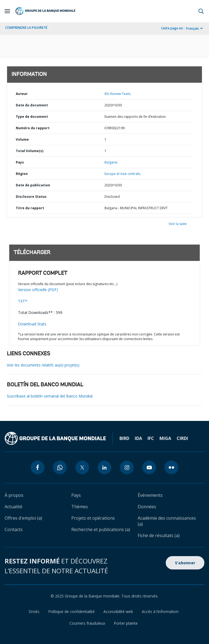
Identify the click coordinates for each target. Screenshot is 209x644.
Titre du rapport (30, 208)
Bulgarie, (111, 162)
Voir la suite (178, 224)
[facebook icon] (38, 467)
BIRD (124, 438)
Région (22, 174)
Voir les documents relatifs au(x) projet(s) (43, 365)
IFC (151, 438)
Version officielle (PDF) (38, 290)
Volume (22, 139)
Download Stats (32, 324)
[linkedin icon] (104, 467)
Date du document (32, 105)
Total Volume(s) (30, 151)
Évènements (150, 495)
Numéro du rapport (33, 128)
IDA (138, 438)
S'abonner (185, 563)
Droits (34, 611)
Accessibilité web (118, 611)
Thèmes (80, 507)
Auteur (22, 94)
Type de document (32, 117)
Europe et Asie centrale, (123, 174)
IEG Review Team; (118, 94)
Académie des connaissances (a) (167, 521)
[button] (201, 11)
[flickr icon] (171, 467)
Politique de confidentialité (71, 611)
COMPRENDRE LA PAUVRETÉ (26, 28)
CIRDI (182, 438)
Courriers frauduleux (87, 623)
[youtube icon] (149, 467)
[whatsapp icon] (60, 467)
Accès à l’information (160, 611)
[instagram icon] (127, 467)
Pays (20, 162)
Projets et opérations (93, 518)
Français (193, 28)
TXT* (23, 301)
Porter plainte (126, 623)
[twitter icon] (82, 467)
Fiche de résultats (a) (159, 535)
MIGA (165, 438)
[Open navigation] (7, 11)
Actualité (13, 507)
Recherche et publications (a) (101, 529)
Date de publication (33, 185)
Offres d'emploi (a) (23, 518)
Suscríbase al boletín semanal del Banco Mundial (50, 396)
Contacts (14, 529)
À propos (14, 495)
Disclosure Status (31, 197)
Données (147, 507)
